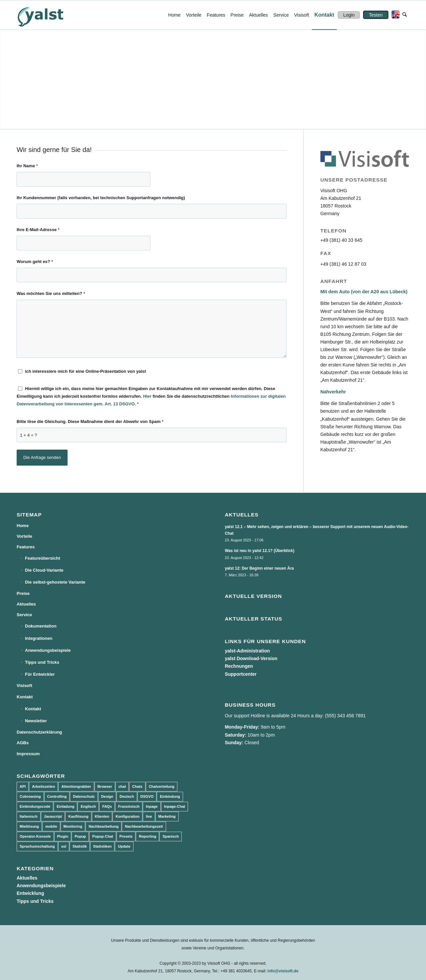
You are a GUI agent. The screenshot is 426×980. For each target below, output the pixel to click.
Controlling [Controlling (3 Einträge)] (57, 796)
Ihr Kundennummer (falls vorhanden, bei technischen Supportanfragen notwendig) (101, 198)
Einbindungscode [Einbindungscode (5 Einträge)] (35, 806)
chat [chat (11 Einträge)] (122, 786)
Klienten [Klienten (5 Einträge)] (102, 816)
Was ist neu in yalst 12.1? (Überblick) (259, 551)
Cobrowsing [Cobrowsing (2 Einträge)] (30, 796)
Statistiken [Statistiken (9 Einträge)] (103, 846)
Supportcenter (241, 674)
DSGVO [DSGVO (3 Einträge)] (147, 796)
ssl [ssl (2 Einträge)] (64, 846)
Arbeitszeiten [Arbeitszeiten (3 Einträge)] (43, 786)
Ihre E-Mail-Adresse (38, 230)
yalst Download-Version (251, 658)
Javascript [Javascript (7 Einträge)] (53, 816)
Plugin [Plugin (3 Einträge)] (63, 836)
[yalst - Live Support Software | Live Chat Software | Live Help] (49, 15)
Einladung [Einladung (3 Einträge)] (65, 806)
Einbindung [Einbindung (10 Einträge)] (170, 796)
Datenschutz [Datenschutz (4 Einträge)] (84, 796)
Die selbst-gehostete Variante (55, 582)
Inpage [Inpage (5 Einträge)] (152, 806)
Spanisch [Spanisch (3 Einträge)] (171, 836)
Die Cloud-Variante (44, 570)
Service (24, 615)
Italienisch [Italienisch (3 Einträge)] (29, 816)
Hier (147, 396)
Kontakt (25, 697)
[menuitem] (174, 15)
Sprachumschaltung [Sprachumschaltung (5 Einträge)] (37, 846)
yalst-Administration (247, 651)
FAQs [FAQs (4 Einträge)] (107, 806)
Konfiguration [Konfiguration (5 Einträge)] (127, 816)
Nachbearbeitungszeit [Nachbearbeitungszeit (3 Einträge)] (144, 826)
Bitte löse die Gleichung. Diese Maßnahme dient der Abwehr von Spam (90, 421)
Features (26, 547)
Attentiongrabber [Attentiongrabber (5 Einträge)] (76, 786)
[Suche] (405, 15)
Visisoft (24, 686)
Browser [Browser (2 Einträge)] (105, 786)
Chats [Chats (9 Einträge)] (137, 786)
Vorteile (24, 536)
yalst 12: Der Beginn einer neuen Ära (259, 568)
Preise (23, 593)
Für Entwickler (40, 674)
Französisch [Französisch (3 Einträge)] (129, 806)
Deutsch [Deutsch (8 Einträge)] (127, 796)
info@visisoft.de (283, 971)
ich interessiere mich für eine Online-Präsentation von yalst (85, 371)
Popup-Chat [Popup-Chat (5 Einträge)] (103, 836)
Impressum (28, 754)
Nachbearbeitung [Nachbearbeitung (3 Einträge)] (104, 826)
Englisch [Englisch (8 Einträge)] (88, 806)
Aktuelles (26, 604)
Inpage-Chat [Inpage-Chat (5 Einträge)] (175, 806)
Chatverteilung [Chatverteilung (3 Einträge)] (162, 786)
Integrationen (39, 638)
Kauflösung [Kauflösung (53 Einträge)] (78, 816)
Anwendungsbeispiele (48, 650)
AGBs (23, 743)
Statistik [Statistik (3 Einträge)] (80, 846)
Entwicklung (30, 893)
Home (23, 526)
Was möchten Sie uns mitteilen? (51, 293)
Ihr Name (27, 166)
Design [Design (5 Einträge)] (107, 796)
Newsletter (36, 721)
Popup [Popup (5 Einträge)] (80, 836)
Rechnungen (239, 666)
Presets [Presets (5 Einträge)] (126, 836)
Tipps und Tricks (42, 662)
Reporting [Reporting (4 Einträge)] (147, 836)
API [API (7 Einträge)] (23, 786)
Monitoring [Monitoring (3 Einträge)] (73, 826)
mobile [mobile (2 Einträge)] (51, 826)
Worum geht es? (35, 262)
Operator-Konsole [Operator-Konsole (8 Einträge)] (35, 836)
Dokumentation (41, 626)
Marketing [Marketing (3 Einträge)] (167, 816)
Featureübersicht (42, 558)
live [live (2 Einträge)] (149, 816)
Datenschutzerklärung (39, 732)
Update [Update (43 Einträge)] (124, 846)
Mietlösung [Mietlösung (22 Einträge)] (29, 826)
